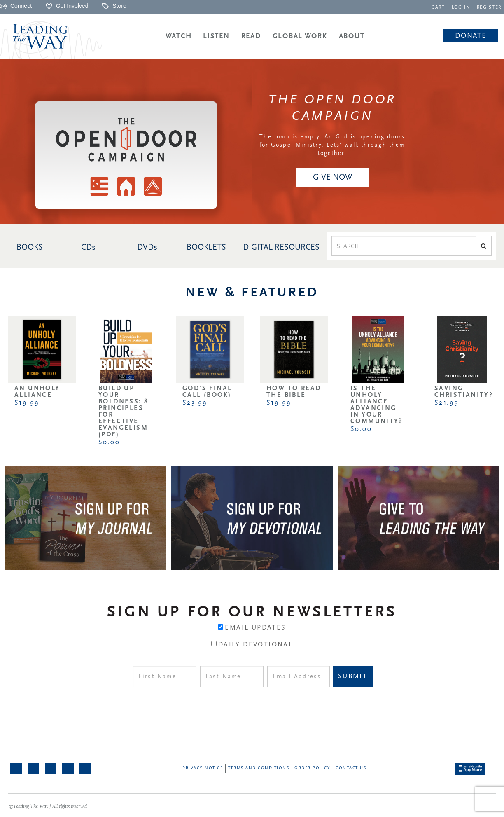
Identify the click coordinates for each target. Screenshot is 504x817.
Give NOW (332, 178)
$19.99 (27, 403)
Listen (216, 36)
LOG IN (461, 8)
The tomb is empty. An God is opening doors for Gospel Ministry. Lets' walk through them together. (332, 145)
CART (438, 8)
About (352, 36)
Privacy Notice (203, 768)
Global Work (300, 36)
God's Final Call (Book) (207, 392)
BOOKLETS (206, 248)
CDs (88, 248)
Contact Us (351, 768)
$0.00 (109, 442)
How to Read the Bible (294, 392)
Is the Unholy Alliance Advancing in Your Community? (377, 405)
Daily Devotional (255, 645)
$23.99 (195, 403)
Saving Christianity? (464, 392)
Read (251, 36)
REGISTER (489, 8)
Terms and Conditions (259, 768)
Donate (470, 36)
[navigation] (438, 7)
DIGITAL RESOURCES (281, 248)
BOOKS (30, 248)
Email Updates (255, 628)
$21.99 (447, 403)
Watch (179, 36)
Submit (353, 677)
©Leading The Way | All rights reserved (48, 807)
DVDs (147, 248)
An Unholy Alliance (37, 392)
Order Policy (312, 768)
